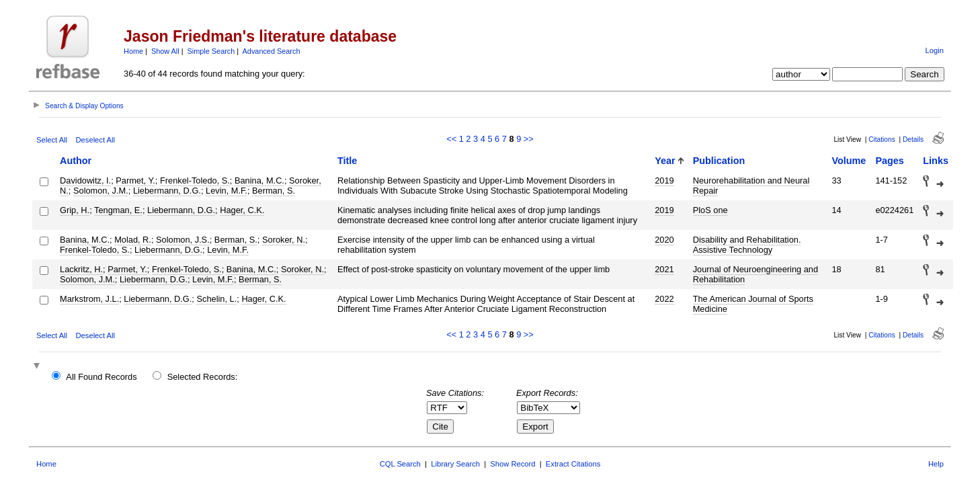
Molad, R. (133, 240)
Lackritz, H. (81, 269)
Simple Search (211, 51)
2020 (664, 240)
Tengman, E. (118, 210)
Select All (52, 140)
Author (76, 161)
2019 (664, 180)
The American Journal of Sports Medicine (753, 304)
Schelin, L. (216, 299)
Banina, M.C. (259, 180)
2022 (664, 299)
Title (347, 161)
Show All (165, 51)
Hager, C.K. (242, 210)
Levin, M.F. (227, 191)
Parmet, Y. (135, 180)
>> (529, 139)
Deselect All (95, 140)
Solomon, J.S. (183, 240)
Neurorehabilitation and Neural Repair (751, 186)
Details (913, 139)
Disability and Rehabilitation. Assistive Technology (747, 245)
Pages (889, 161)
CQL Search (400, 464)
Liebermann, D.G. (167, 191)
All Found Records (101, 377)
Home (133, 51)
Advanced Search (272, 51)
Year (665, 161)
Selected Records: (203, 377)
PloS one (710, 210)
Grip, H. (75, 210)
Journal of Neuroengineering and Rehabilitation (756, 274)
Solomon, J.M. (101, 191)
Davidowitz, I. (85, 180)
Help (936, 464)
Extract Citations (573, 464)
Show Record (513, 464)
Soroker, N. (284, 240)
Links (936, 161)
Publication (719, 161)
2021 (664, 269)
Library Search (455, 464)
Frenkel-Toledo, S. (195, 180)
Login (935, 50)
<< (451, 139)
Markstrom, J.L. (89, 299)
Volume (849, 161)
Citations (882, 139)
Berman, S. (274, 191)
